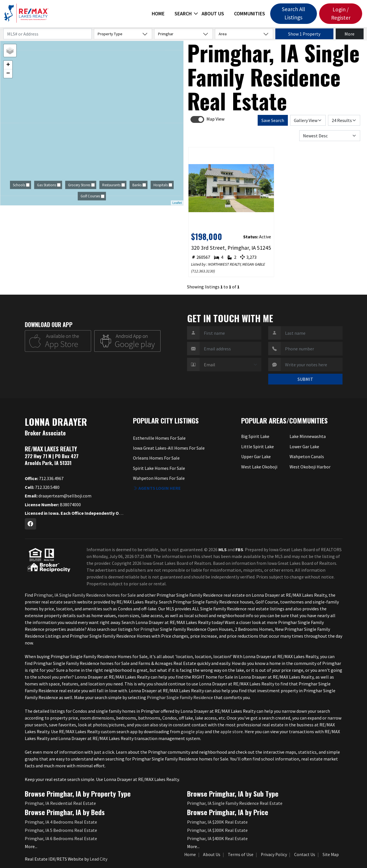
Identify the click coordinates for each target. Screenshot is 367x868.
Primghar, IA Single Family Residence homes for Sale (85, 595)
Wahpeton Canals (307, 456)
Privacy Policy (274, 854)
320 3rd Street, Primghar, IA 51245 (231, 248)
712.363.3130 (203, 271)
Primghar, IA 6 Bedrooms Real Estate (61, 838)
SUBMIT (305, 379)
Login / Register (341, 14)
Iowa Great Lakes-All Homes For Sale (169, 448)
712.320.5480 (42, 487)
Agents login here (157, 488)
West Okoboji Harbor (310, 467)
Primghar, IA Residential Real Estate (60, 803)
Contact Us (305, 854)
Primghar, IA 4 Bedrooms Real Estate (61, 822)
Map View (215, 119)
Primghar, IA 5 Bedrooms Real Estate (61, 830)
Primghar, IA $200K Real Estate (217, 822)
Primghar (150, 629)
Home (158, 14)
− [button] (8, 74)
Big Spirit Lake (255, 436)
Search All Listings (293, 13)
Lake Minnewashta (308, 436)
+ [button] (8, 65)
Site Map (331, 854)
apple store (232, 731)
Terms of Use (241, 854)
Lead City (99, 859)
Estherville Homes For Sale (159, 438)
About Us (213, 14)
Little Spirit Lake (258, 447)
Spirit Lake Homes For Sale (159, 468)
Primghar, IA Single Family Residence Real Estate (235, 803)
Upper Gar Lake (256, 456)
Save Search (273, 120)
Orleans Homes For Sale (156, 458)
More (349, 34)
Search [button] (183, 14)
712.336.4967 (44, 478)
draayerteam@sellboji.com (58, 496)
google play (192, 731)
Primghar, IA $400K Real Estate (217, 838)
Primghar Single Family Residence (180, 697)
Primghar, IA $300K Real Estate (217, 830)
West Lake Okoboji (259, 467)
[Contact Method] (230, 365)
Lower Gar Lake (304, 447)
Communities (250, 14)
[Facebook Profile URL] (30, 524)
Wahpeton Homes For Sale (159, 478)
